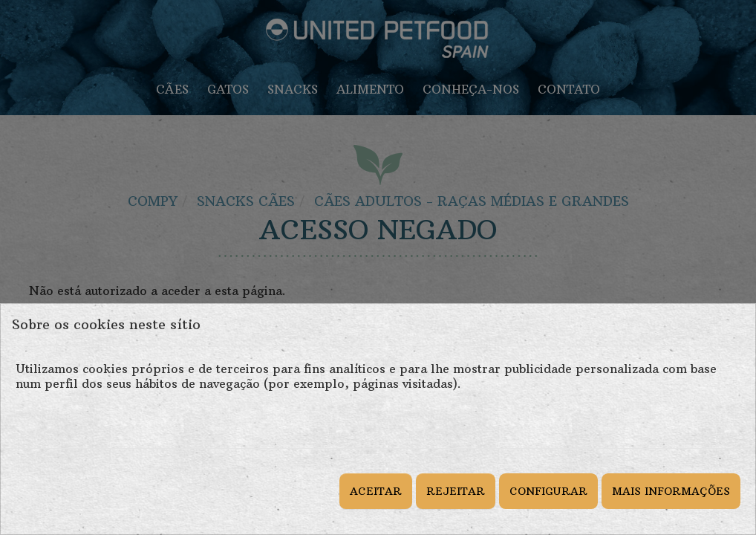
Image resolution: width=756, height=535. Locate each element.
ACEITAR (376, 491)
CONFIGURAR (548, 491)
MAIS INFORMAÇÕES (671, 491)
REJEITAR (456, 491)
